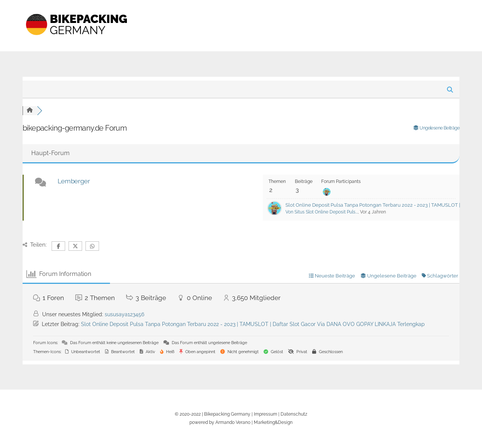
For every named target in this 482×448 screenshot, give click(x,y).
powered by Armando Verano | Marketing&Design (241, 422)
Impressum (265, 414)
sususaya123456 (124, 314)
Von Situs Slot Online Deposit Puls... (322, 212)
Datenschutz (294, 414)
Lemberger (74, 181)
